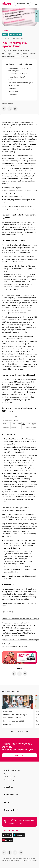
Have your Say (9, 780)
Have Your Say (37, 16)
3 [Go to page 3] (20, 731)
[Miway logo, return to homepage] (6, 4)
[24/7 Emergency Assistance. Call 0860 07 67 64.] (19, 822)
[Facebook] (10, 853)
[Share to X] (10, 109)
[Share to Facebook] (4, 109)
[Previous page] (12, 732)
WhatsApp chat (10, 777)
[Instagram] (4, 853)
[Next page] (27, 732)
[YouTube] (21, 853)
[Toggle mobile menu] (36, 4)
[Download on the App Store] (7, 835)
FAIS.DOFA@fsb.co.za (9, 387)
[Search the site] (33, 4)
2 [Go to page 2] (18, 731)
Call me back (19, 755)
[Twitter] (15, 853)
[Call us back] (23, 4)
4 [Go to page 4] (23, 731)
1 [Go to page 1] (16, 731)
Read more (9, 725)
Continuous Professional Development (20, 319)
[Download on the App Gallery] (7, 840)
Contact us (8, 774)
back (5, 30)
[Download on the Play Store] (19, 835)
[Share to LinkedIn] (15, 109)
